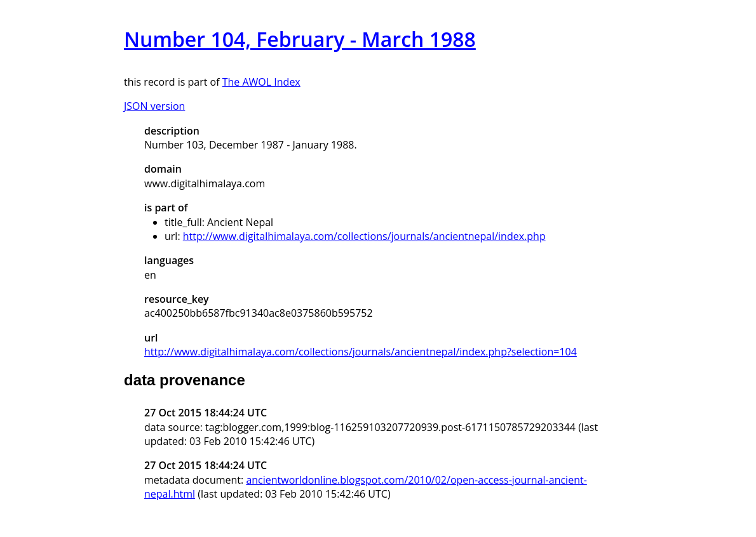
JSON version (154, 106)
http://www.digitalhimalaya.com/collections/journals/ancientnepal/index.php (364, 236)
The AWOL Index (261, 82)
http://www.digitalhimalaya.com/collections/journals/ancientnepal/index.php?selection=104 (361, 352)
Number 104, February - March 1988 (300, 39)
